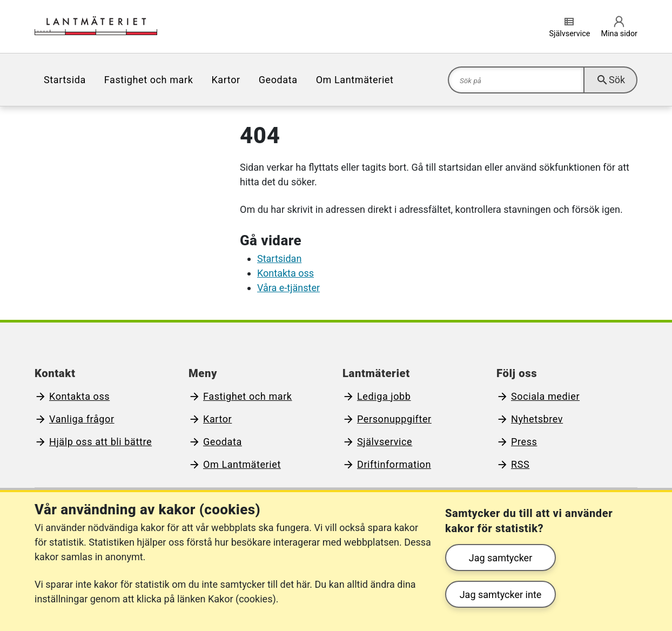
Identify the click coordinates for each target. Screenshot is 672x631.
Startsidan (279, 259)
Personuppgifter (394, 419)
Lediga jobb (384, 396)
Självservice (385, 442)
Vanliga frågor (82, 419)
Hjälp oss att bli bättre (100, 442)
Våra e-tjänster (288, 288)
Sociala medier (545, 396)
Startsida (65, 80)
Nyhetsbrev (537, 419)
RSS (520, 464)
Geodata (278, 80)
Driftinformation (394, 464)
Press (524, 442)
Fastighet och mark (149, 80)
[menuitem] (65, 80)
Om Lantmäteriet (355, 80)
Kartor (226, 80)
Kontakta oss (285, 273)
